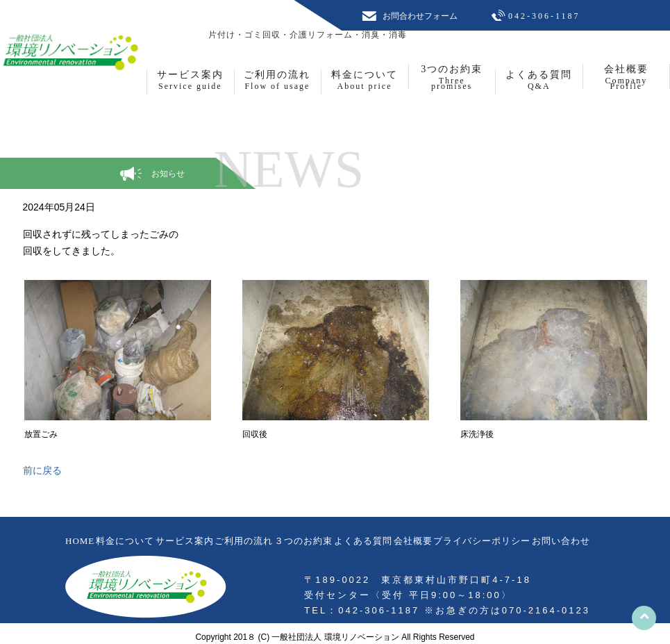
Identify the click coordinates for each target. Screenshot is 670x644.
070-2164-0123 (546, 610)
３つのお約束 (303, 541)
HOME (80, 541)
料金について (125, 541)
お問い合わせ (561, 541)
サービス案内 (185, 541)
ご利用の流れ (244, 541)
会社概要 (413, 541)
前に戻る (42, 470)
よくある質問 (363, 541)
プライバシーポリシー (482, 541)
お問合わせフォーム (420, 16)
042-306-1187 (544, 16)
